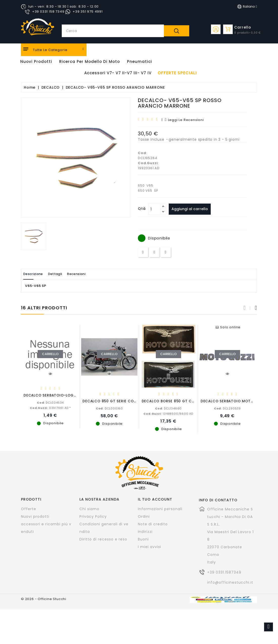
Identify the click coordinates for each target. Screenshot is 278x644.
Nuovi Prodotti (36, 61)
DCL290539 (227, 408)
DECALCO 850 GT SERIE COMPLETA (115, 401)
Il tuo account (155, 499)
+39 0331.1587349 (224, 572)
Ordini (144, 516)
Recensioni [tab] (88, 274)
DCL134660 (168, 408)
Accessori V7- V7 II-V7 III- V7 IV (118, 73)
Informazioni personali (160, 509)
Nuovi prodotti (35, 516)
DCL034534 (50, 402)
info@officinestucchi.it (230, 582)
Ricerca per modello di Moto (90, 61)
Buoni (143, 539)
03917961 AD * (50, 408)
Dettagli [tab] (62, 274)
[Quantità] (154, 209)
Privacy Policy (93, 516)
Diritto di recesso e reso (103, 539)
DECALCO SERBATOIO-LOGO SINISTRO (59, 395)
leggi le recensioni (184, 120)
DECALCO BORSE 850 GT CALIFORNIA (176, 401)
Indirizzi (145, 531)
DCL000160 (109, 408)
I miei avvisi (149, 547)
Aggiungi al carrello (191, 209)
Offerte (29, 509)
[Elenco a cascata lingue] (247, 7)
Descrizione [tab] (36, 274)
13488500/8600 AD (168, 413)
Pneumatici (140, 61)
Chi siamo (89, 509)
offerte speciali (177, 73)
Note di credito (153, 524)
